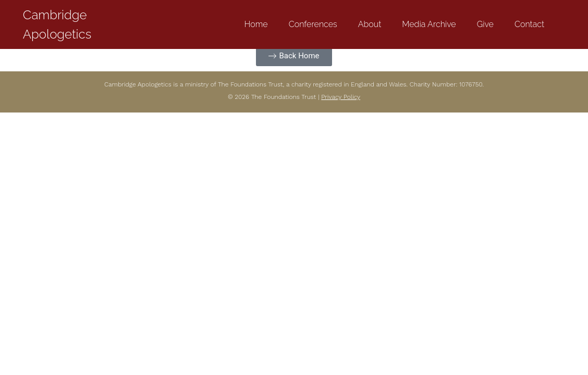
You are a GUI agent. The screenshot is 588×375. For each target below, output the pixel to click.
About (370, 24)
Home (256, 24)
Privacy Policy (341, 97)
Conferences (313, 24)
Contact (529, 24)
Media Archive (429, 24)
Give (485, 24)
